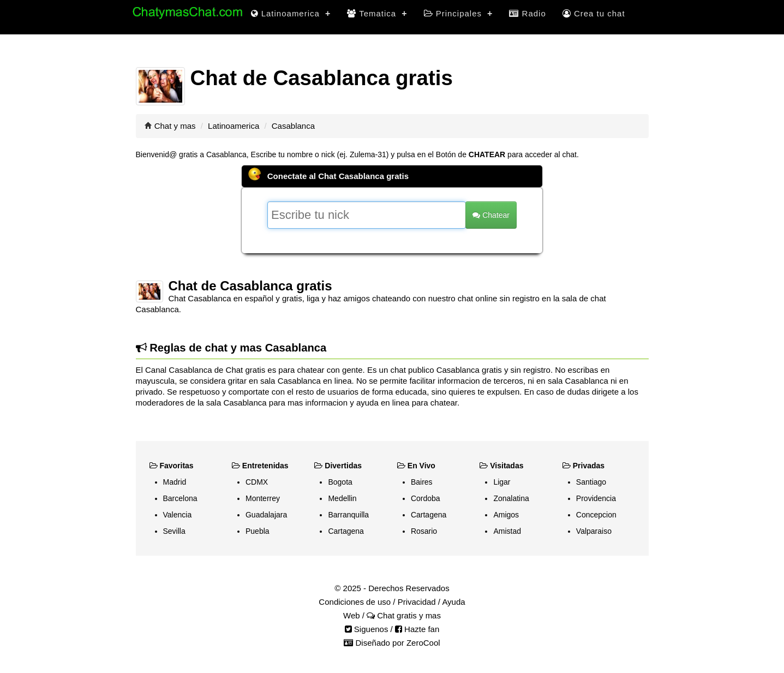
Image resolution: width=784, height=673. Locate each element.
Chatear (491, 215)
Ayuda (453, 602)
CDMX (257, 482)
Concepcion (596, 515)
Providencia (596, 498)
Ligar (502, 482)
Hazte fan (417, 629)
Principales (459, 13)
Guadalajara (266, 515)
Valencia (178, 515)
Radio (527, 13)
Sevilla (174, 531)
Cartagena (346, 531)
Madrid (175, 482)
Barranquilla (348, 515)
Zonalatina (511, 498)
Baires (422, 482)
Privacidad (417, 602)
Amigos (506, 515)
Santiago (591, 482)
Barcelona (180, 498)
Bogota (340, 482)
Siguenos (367, 629)
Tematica (377, 13)
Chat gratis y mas (404, 615)
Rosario (424, 531)
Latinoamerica (291, 13)
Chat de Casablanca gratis (250, 286)
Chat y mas (175, 126)
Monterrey (263, 498)
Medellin (342, 498)
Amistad (507, 531)
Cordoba (426, 498)
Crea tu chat (594, 13)
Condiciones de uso (355, 602)
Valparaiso (594, 531)
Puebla (258, 531)
